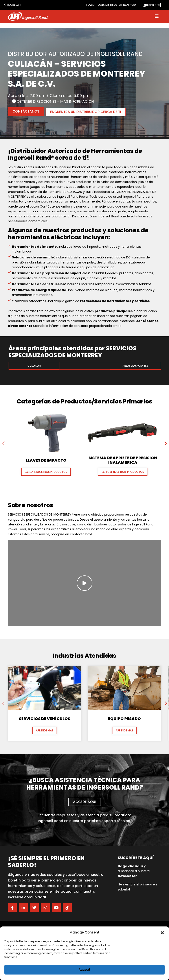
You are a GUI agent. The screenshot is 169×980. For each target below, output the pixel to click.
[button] (162, 932)
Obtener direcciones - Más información (56, 101)
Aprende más (45, 730)
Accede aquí (84, 801)
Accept (84, 970)
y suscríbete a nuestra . (134, 871)
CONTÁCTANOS (26, 111)
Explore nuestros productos (46, 471)
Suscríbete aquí (136, 857)
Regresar (12, 5)
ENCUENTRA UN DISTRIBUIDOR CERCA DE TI (88, 111)
